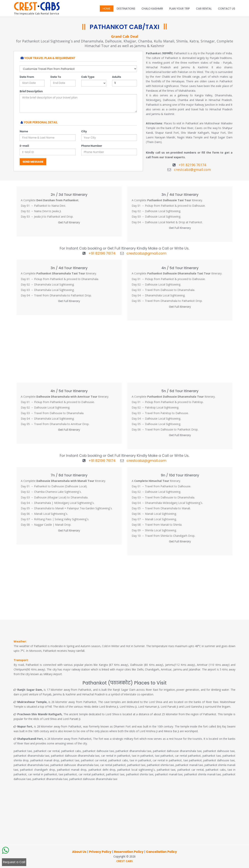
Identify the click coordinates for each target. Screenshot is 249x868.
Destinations (126, 9)
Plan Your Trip (180, 9)
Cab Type (88, 77)
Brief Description (31, 91)
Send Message (33, 162)
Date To (56, 77)
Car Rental (204, 9)
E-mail (24, 146)
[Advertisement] (124, 351)
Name (24, 131)
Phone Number (92, 146)
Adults (117, 77)
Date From (27, 77)
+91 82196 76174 (192, 165)
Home (107, 9)
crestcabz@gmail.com (192, 170)
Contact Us (227, 9)
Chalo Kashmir (152, 9)
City (84, 131)
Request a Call (14, 862)
